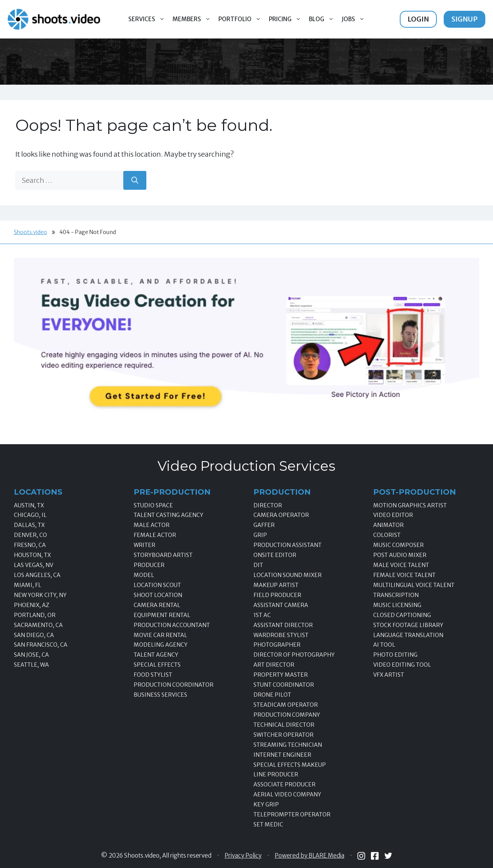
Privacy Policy (243, 856)
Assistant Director (283, 625)
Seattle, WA (31, 665)
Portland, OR (35, 615)
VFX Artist (389, 675)
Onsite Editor (275, 555)
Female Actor (155, 535)
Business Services (160, 695)
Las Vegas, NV (34, 565)
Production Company (287, 715)
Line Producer (276, 774)
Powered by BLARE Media (309, 856)
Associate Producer (284, 784)
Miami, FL (28, 585)
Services (148, 19)
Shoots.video (30, 232)
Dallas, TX (29, 525)
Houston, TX (32, 555)
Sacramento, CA (38, 625)
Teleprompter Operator (292, 814)
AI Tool (384, 645)
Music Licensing (397, 605)
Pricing (287, 19)
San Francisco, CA (41, 645)
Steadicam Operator (286, 705)
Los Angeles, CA (37, 575)
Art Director (274, 665)
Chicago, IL (30, 515)
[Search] (135, 180)
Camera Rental (157, 605)
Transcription (396, 595)
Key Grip (266, 804)
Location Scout (157, 585)
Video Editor (393, 515)
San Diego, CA (34, 635)
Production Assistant (288, 545)
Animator (388, 525)
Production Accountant (172, 625)
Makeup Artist (276, 585)
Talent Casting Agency (169, 515)
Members (194, 19)
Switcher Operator (283, 735)
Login (418, 19)
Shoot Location (158, 595)
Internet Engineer (282, 755)
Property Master (281, 675)
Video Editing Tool (402, 665)
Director (268, 505)
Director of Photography (294, 655)
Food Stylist (153, 675)
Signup (464, 19)
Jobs (355, 19)
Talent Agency (156, 655)
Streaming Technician (288, 745)
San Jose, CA (31, 655)
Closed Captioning (402, 615)
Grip (260, 535)
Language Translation (408, 635)
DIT (258, 565)
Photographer (277, 645)
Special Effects (157, 665)
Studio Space (153, 505)
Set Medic (268, 825)
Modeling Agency (161, 645)
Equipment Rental (162, 615)
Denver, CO (30, 535)
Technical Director (284, 725)
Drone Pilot (272, 695)
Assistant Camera (281, 605)
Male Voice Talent (401, 565)
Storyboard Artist (163, 555)
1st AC (262, 615)
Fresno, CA (30, 545)
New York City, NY (40, 595)
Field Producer (277, 595)
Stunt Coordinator (284, 685)
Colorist (387, 535)
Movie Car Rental (160, 635)
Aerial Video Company (287, 794)
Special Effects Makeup (290, 765)
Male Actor (152, 525)
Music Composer (398, 545)
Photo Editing (395, 655)
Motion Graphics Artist (410, 505)
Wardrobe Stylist (281, 635)
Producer (149, 565)
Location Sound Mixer (288, 575)
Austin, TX (29, 505)
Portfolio (242, 19)
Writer (144, 545)
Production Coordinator (174, 685)
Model (144, 575)
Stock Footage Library (408, 625)
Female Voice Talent (404, 575)
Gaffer (264, 525)
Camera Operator (281, 515)
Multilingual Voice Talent (414, 585)
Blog (323, 19)
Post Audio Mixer (400, 555)
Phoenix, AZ (32, 605)
